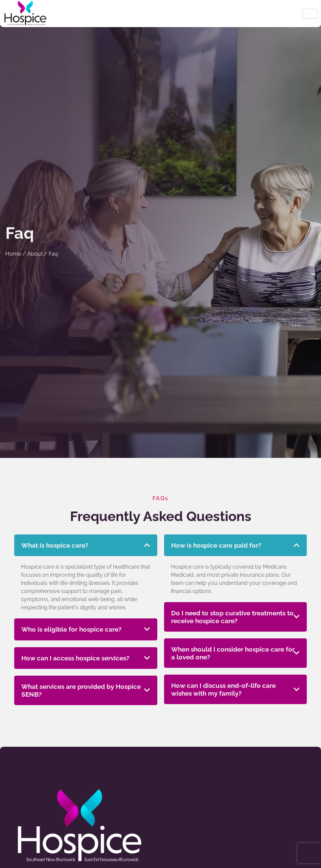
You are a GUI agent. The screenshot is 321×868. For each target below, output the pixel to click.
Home (13, 254)
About (35, 254)
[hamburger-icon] (310, 14)
